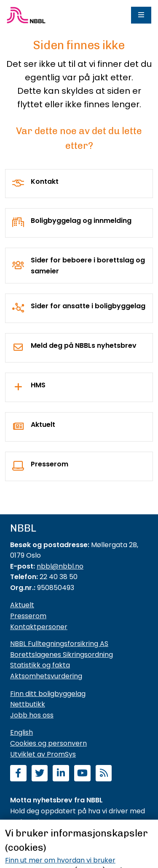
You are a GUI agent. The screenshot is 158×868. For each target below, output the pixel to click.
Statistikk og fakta (40, 665)
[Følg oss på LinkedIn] (61, 774)
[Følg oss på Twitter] (40, 774)
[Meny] (141, 15)
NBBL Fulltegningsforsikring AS (59, 644)
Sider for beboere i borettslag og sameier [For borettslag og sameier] (88, 266)
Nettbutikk (28, 704)
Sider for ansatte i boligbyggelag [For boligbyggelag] (88, 306)
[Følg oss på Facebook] (18, 774)
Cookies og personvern (48, 743)
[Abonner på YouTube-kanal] (82, 774)
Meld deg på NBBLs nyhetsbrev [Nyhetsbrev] (84, 345)
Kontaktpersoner (39, 627)
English (21, 732)
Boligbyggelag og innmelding (81, 221)
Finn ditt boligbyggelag (48, 694)
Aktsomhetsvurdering (46, 676)
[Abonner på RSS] (104, 774)
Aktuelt (43, 425)
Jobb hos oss (32, 715)
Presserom (50, 464)
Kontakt (45, 181)
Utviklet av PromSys (43, 754)
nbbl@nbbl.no (60, 566)
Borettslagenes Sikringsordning (62, 655)
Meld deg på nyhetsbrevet (54, 839)
